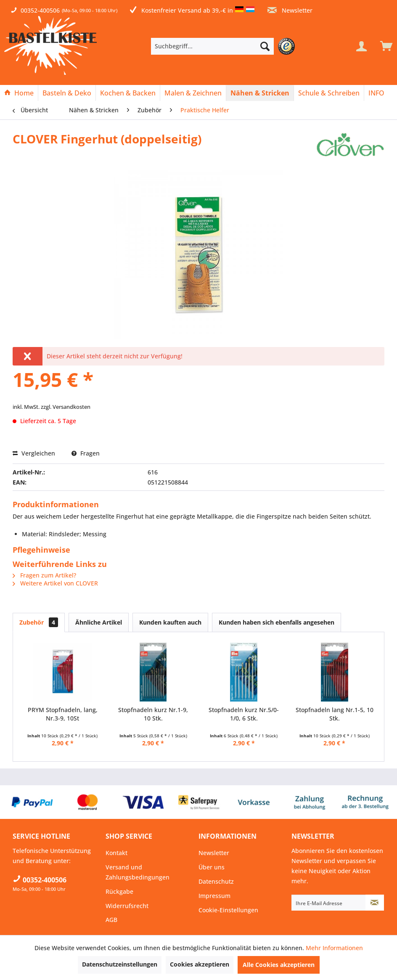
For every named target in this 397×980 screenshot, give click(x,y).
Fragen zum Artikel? (44, 575)
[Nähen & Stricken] (260, 93)
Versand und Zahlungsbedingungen (138, 872)
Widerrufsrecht (127, 906)
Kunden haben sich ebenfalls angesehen (277, 622)
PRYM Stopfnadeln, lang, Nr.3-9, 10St (63, 714)
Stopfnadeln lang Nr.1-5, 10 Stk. (335, 714)
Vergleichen (34, 453)
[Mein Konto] (361, 46)
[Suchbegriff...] (212, 46)
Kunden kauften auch (170, 622)
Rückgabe (119, 891)
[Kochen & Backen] (128, 93)
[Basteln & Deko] (67, 93)
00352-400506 (40, 10)
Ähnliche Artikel (99, 622)
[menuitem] (225, 46)
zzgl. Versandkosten (66, 407)
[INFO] (376, 93)
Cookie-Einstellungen (228, 910)
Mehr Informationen (334, 948)
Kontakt (116, 853)
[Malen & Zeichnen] (193, 93)
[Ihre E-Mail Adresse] (329, 903)
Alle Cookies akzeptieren (279, 965)
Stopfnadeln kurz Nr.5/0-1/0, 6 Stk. (244, 714)
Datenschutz (216, 881)
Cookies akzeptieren (200, 964)
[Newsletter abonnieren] (375, 903)
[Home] (19, 93)
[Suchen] (265, 46)
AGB (111, 920)
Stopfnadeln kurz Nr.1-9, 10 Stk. (153, 714)
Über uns (212, 867)
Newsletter (290, 10)
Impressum (214, 896)
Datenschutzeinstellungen (120, 964)
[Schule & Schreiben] (329, 93)
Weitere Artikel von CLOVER (55, 583)
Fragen (86, 453)
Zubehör (39, 622)
